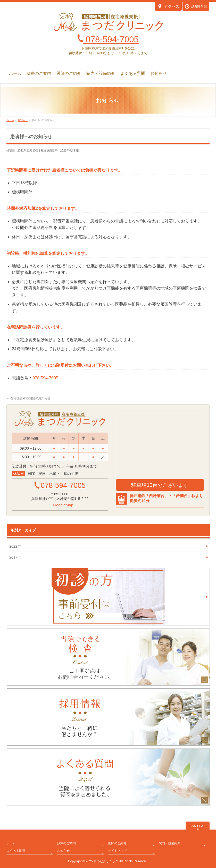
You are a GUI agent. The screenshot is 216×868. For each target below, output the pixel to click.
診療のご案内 (67, 843)
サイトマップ (117, 851)
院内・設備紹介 (170, 843)
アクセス (168, 7)
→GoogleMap (61, 505)
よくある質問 (16, 851)
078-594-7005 (45, 378)
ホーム (11, 843)
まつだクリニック (106, 861)
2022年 (15, 546)
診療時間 (196, 7)
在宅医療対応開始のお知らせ (28, 398)
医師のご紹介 (117, 843)
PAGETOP (198, 826)
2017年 (15, 557)
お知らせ (63, 851)
